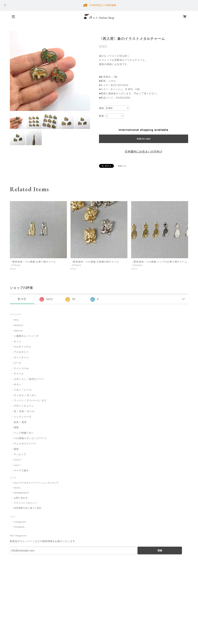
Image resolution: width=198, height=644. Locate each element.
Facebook (19, 527)
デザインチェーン (24, 406)
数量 (102, 116)
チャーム (19, 373)
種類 (102, 108)
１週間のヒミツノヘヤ (26, 336)
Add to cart (144, 139)
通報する (122, 166)
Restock (19, 325)
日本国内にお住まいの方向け (143, 152)
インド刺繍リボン (24, 433)
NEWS (17, 488)
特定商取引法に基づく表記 (28, 508)
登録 (160, 551)
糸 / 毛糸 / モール (24, 411)
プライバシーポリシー (25, 503)
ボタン (17, 384)
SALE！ (18, 460)
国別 (16, 449)
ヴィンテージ (21, 357)
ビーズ (17, 363)
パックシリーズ (23, 417)
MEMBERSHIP (21, 493)
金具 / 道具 (20, 422)
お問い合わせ (21, 498)
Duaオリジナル (22, 347)
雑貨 (16, 427)
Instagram (20, 522)
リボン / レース (23, 390)
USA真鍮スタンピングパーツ (30, 438)
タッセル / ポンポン (25, 395)
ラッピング (20, 454)
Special (18, 331)
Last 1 (17, 465)
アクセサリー (21, 352)
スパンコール (21, 368)
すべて (22, 299)
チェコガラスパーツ (25, 444)
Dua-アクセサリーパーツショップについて (36, 483)
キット (17, 341)
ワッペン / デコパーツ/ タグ (30, 400)
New (16, 320)
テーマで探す (21, 470)
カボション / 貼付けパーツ (29, 379)
